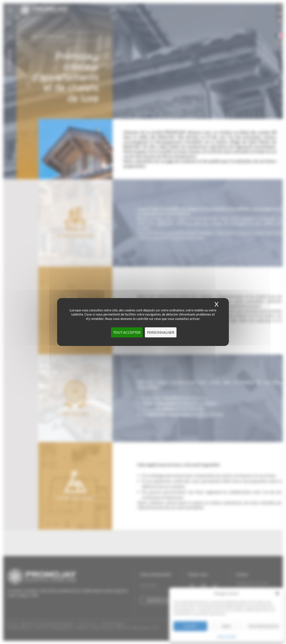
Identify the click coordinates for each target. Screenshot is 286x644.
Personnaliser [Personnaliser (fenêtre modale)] (161, 332)
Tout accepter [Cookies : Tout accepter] (127, 332)
